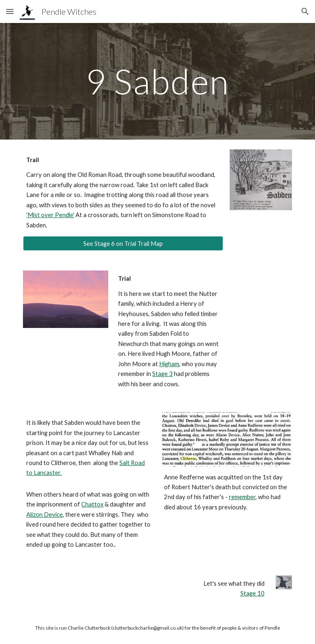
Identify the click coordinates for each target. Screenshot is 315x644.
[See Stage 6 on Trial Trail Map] (123, 243)
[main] (157, 81)
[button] (10, 11)
